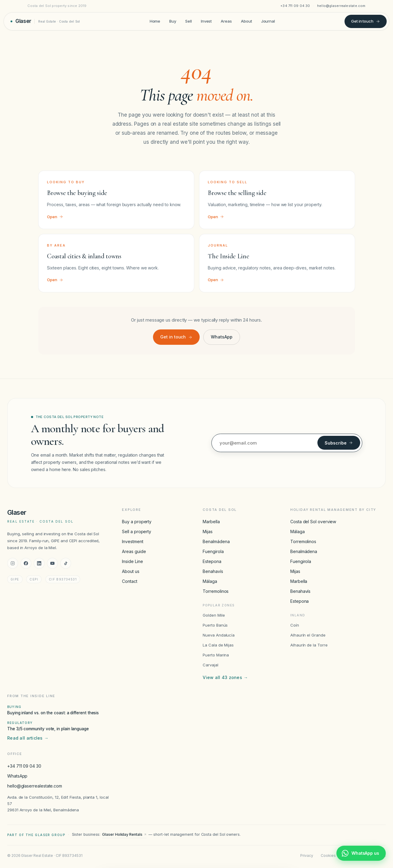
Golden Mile (214, 615)
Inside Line (132, 561)
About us (131, 571)
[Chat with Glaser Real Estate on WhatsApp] (361, 853)
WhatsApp (221, 337)
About (246, 21)
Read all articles (28, 738)
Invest (206, 21)
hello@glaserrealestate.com (341, 6)
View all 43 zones (225, 678)
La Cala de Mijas (218, 645)
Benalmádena (216, 541)
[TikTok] (66, 563)
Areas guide (134, 551)
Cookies (328, 855)
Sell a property (137, 531)
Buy (173, 21)
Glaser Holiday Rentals (124, 834)
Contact (129, 581)
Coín (295, 625)
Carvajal (210, 665)
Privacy (307, 855)
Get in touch (366, 21)
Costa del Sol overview (313, 522)
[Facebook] (26, 563)
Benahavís (213, 571)
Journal (268, 21)
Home (155, 21)
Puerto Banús (215, 625)
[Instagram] (13, 563)
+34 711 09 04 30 (295, 6)
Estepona (212, 561)
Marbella (211, 522)
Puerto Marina (216, 655)
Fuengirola (213, 551)
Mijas (208, 531)
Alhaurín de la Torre (309, 645)
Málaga (210, 581)
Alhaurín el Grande (308, 635)
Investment (133, 541)
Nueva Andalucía (219, 635)
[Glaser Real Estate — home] (45, 21)
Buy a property (137, 522)
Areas (226, 21)
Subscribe (339, 443)
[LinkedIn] (39, 563)
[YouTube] (52, 563)
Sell (189, 21)
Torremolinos (216, 591)
